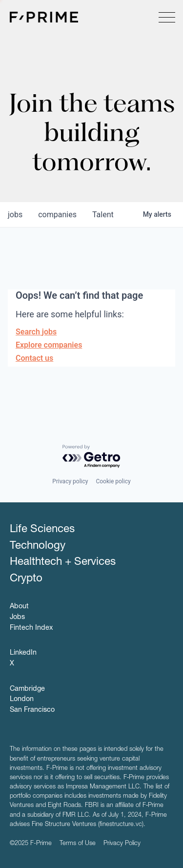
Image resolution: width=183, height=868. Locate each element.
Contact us (34, 358)
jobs (15, 215)
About (19, 607)
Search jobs (36, 332)
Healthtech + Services (63, 562)
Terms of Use (78, 844)
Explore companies (49, 345)
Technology (38, 546)
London (22, 700)
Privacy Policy (122, 844)
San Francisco (32, 710)
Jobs (17, 618)
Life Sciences (42, 530)
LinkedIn (23, 653)
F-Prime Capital (44, 17)
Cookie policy (113, 481)
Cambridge (27, 689)
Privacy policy (70, 481)
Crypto (26, 579)
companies (57, 215)
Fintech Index (31, 628)
